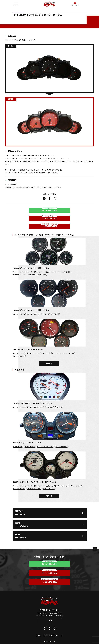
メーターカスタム (12, 40)
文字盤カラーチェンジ (28, 40)
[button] (16, 4)
